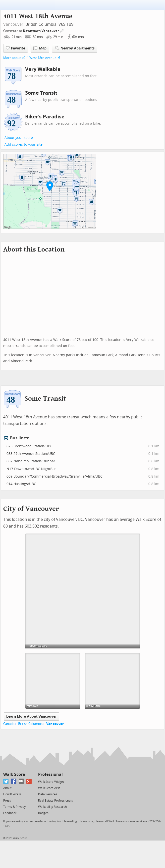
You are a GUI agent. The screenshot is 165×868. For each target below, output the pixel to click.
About (7, 788)
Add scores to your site (24, 145)
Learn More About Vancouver (31, 717)
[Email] (22, 781)
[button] (50, 186)
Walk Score (14, 774)
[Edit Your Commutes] (62, 30)
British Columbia (30, 724)
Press (7, 801)
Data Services (48, 794)
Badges (43, 813)
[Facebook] (14, 781)
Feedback (10, 813)
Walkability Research (52, 807)
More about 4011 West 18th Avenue (30, 58)
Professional (50, 774)
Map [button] (40, 48)
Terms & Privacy (14, 807)
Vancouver (13, 24)
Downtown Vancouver (41, 31)
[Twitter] (6, 781)
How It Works (12, 794)
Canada (9, 724)
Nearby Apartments (75, 48)
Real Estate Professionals (55, 801)
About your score (19, 138)
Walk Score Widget (51, 782)
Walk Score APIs (49, 788)
